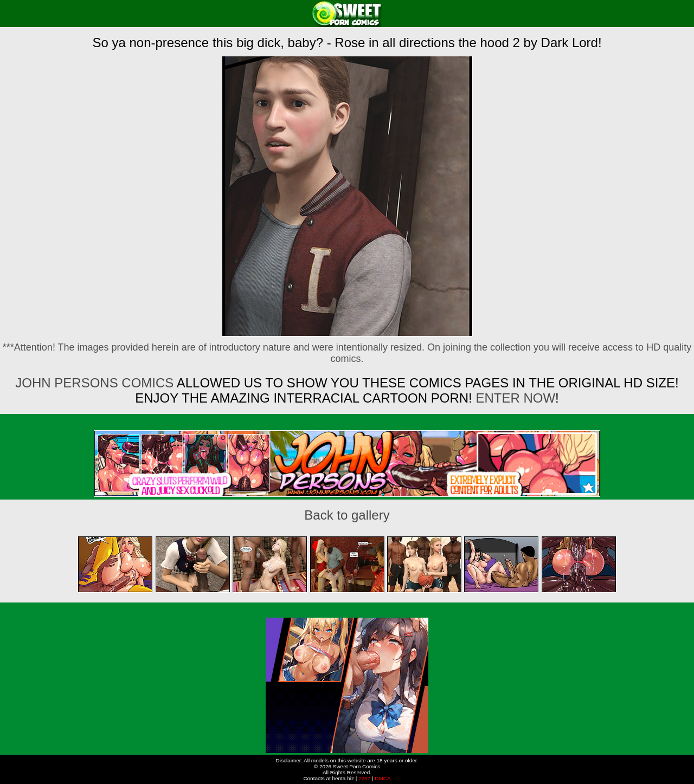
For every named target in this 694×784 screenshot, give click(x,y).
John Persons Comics (94, 383)
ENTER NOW (514, 398)
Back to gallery (347, 515)
